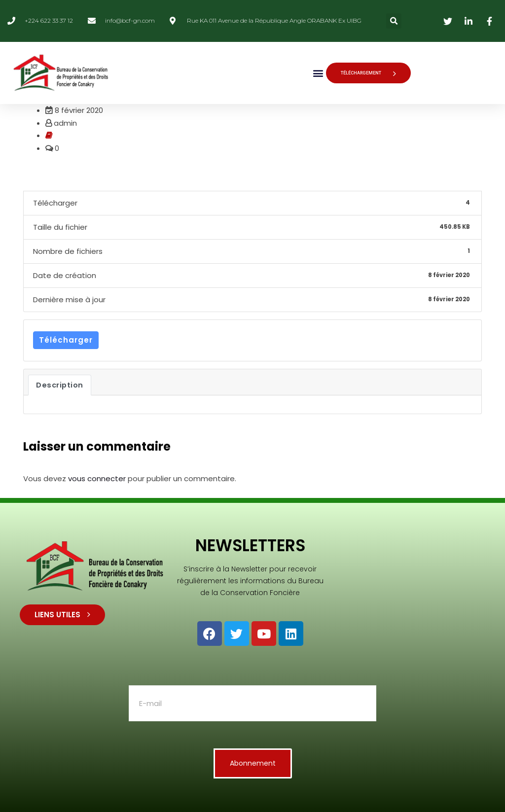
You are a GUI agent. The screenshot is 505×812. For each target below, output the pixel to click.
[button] (394, 21)
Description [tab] (60, 385)
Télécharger (66, 340)
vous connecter (97, 478)
